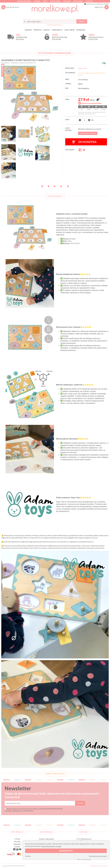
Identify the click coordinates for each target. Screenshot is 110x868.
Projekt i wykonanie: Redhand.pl (99, 866)
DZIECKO (47, 30)
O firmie (37, 1)
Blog (45, 1)
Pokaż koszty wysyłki (88, 133)
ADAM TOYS (82, 68)
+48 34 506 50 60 (12, 7)
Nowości (28, 30)
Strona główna (24, 1)
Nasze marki (55, 1)
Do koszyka (84, 142)
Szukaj (82, 21)
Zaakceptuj (66, 851)
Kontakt (89, 1)
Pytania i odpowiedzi (46, 839)
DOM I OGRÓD (70, 30)
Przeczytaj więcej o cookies (51, 846)
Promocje (38, 30)
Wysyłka (67, 1)
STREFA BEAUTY (57, 30)
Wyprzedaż (81, 30)
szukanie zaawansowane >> (55, 25)
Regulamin (78, 1)
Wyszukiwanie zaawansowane (54, 53)
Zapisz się (80, 803)
